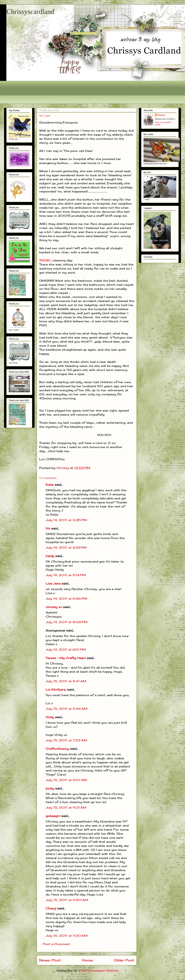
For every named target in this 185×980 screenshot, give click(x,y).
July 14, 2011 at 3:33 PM (66, 548)
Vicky (50, 717)
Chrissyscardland (30, 12)
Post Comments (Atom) (98, 971)
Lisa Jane (53, 583)
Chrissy (161, 115)
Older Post (124, 960)
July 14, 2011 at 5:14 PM (66, 575)
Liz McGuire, (56, 690)
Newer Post (50, 960)
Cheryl (51, 908)
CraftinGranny (57, 749)
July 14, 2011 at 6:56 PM (66, 599)
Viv (48, 528)
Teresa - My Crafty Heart (66, 658)
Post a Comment (56, 944)
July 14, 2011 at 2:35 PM (66, 520)
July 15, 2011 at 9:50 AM (67, 900)
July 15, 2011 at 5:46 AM (67, 709)
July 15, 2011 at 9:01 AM (66, 780)
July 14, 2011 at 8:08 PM (67, 622)
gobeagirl (53, 816)
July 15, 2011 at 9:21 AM (66, 807)
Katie (50, 485)
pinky (50, 788)
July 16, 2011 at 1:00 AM (67, 936)
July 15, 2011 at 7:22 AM (66, 740)
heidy (50, 556)
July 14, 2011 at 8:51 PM (66, 650)
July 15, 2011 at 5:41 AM (66, 681)
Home (87, 960)
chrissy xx (54, 607)
